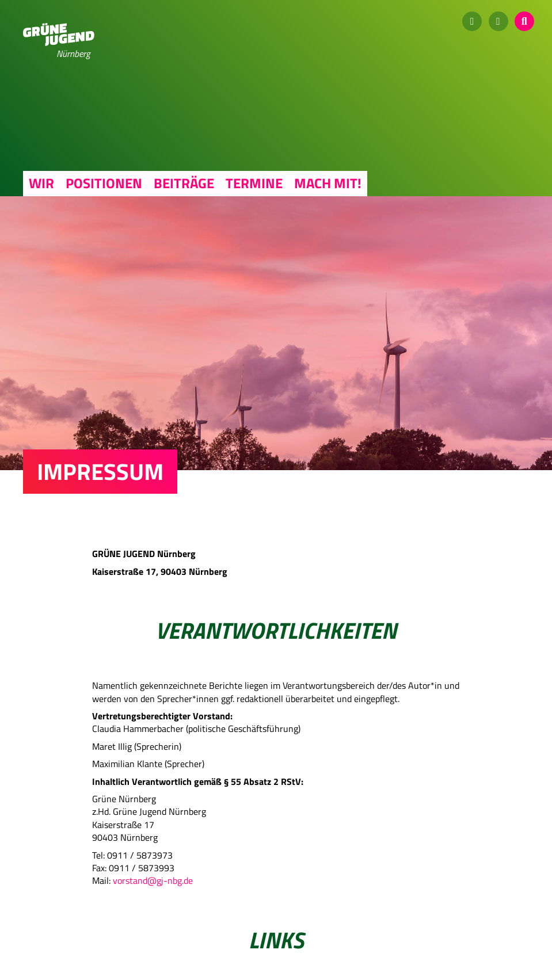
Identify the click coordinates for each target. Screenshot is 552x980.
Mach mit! (328, 183)
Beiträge (184, 183)
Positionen (104, 183)
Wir (41, 183)
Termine (254, 183)
